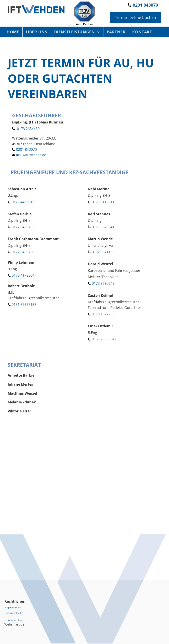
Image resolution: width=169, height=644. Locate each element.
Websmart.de (14, 624)
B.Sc (11, 292)
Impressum (13, 607)
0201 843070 (145, 5)
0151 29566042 (104, 339)
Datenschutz (14, 613)
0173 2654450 (28, 129)
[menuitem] (13, 32)
